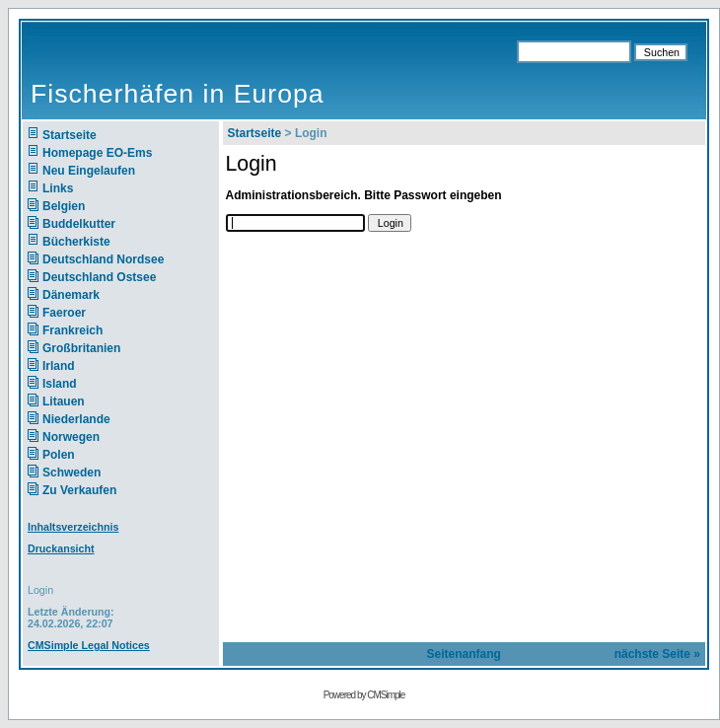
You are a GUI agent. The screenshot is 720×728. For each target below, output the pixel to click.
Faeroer (64, 313)
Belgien (64, 206)
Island (60, 384)
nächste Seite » (657, 654)
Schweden (72, 473)
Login (40, 590)
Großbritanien (81, 348)
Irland (59, 366)
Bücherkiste (76, 242)
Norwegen (71, 437)
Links (58, 188)
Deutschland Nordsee (103, 259)
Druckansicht (61, 548)
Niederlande (89, 419)
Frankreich (72, 330)
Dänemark (71, 295)
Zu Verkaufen (79, 490)
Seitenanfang (464, 654)
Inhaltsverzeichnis (73, 527)
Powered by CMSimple (364, 695)
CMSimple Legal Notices (89, 645)
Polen (59, 455)
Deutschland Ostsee (99, 277)
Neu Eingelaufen (89, 171)
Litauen (64, 401)
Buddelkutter (79, 224)
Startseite (70, 135)
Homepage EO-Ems (97, 153)
